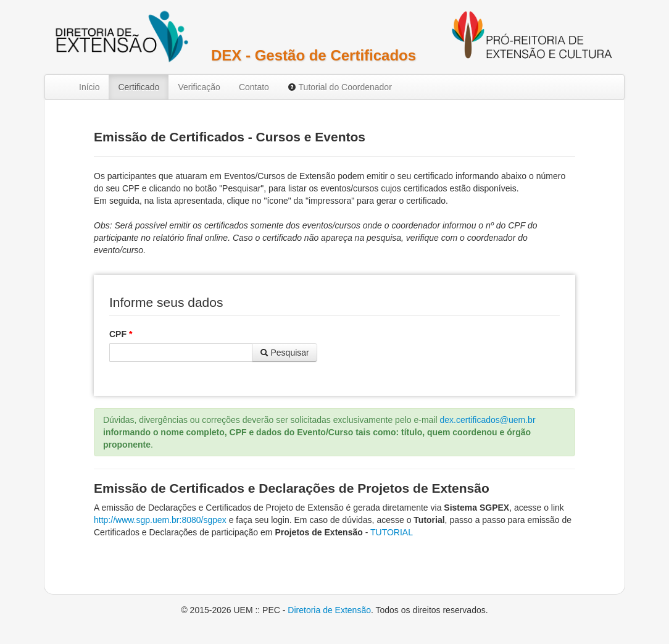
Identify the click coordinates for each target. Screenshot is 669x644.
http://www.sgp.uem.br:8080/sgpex (160, 520)
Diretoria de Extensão (329, 610)
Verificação (199, 87)
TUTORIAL (392, 532)
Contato (254, 87)
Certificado (139, 87)
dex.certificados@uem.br (488, 420)
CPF (121, 334)
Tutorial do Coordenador (340, 87)
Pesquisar (285, 353)
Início (89, 87)
